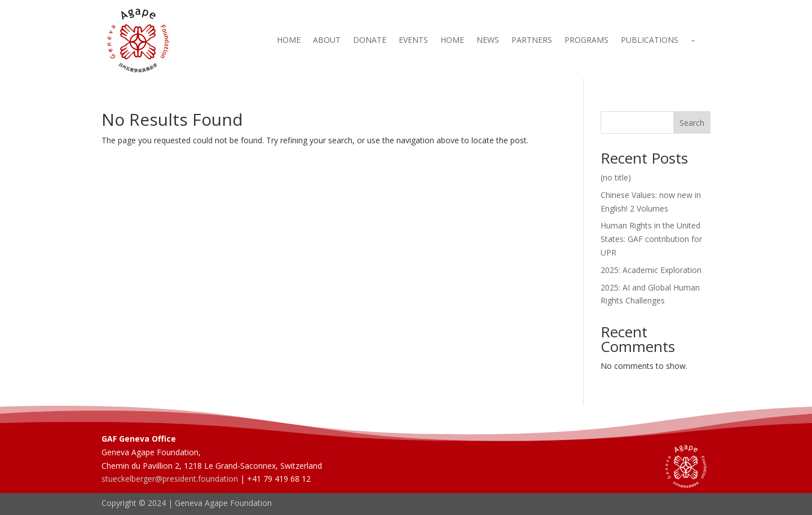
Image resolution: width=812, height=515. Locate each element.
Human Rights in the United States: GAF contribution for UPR (651, 239)
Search (692, 123)
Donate (370, 41)
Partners (532, 41)
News (488, 41)
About (327, 41)
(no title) (616, 177)
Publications (650, 41)
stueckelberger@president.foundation (170, 479)
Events (413, 41)
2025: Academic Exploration (651, 270)
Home (289, 41)
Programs (586, 41)
